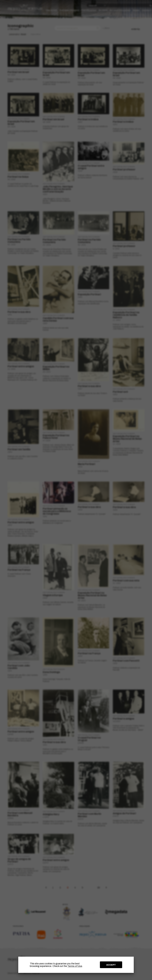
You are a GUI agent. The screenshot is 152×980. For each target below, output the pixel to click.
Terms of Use (75, 966)
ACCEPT (111, 965)
